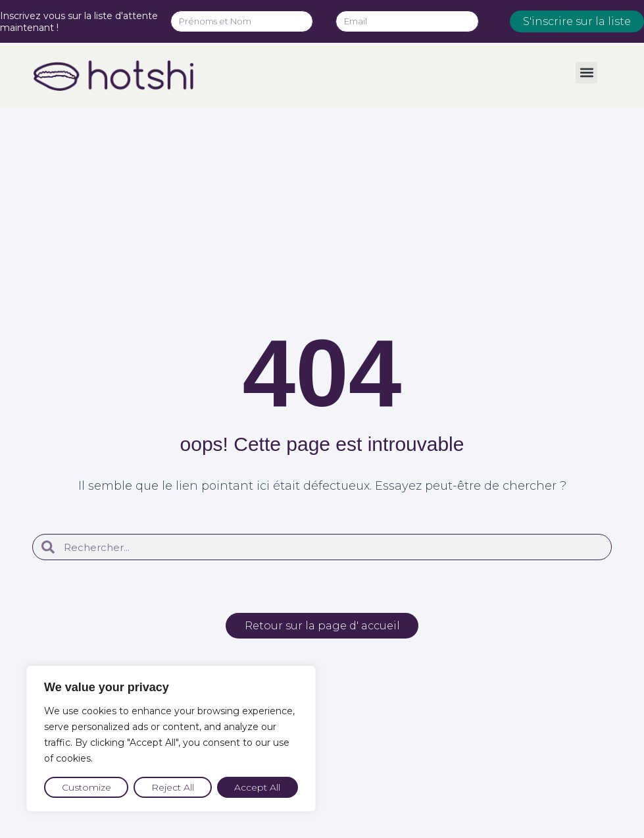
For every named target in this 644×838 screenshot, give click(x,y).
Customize (87, 787)
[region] (171, 739)
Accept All (257, 787)
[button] (586, 73)
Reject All (173, 787)
